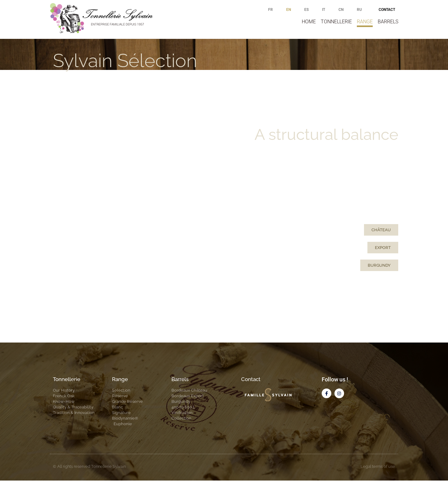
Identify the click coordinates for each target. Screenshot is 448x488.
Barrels (388, 22)
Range (365, 22)
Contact (387, 10)
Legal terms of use (378, 474)
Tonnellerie (336, 22)
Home (309, 22)
